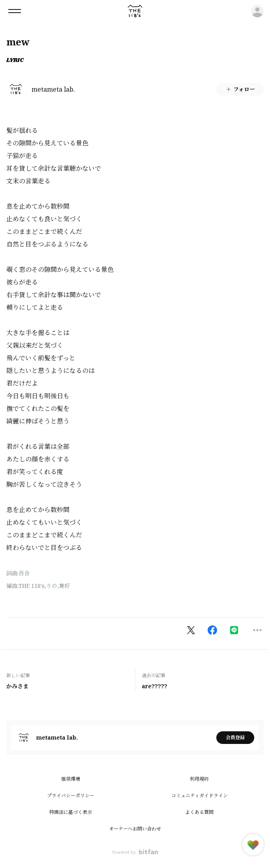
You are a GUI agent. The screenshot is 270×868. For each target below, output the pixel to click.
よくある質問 (199, 812)
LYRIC (15, 60)
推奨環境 (71, 779)
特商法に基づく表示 (71, 812)
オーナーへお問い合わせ (135, 829)
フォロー (240, 89)
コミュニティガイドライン (200, 796)
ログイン (257, 11)
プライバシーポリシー (71, 796)
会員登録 (235, 737)
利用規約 (199, 779)
